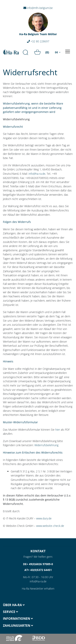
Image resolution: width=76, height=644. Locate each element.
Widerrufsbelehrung (46, 445)
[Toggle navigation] (68, 51)
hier (58, 430)
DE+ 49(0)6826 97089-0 (38, 564)
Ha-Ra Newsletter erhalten (38, 589)
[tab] (19, 605)
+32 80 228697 (38, 41)
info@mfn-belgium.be (38, 8)
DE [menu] (57, 52)
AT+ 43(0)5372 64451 (38, 570)
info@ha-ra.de (37, 174)
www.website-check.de (50, 526)
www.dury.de (44, 518)
